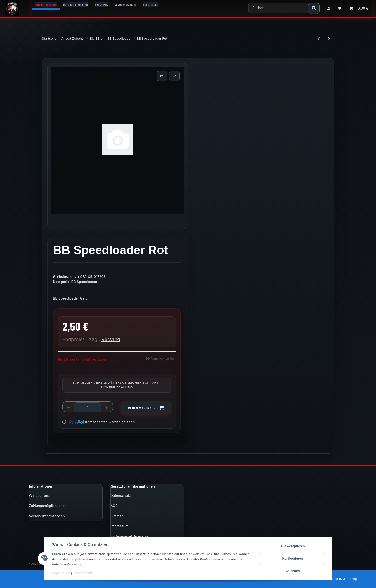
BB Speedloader (84, 282)
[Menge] (88, 407)
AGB (114, 506)
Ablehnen (292, 571)
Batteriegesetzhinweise (129, 536)
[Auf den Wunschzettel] (174, 76)
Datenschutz (121, 496)
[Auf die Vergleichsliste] (162, 76)
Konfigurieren (292, 559)
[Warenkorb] (359, 8)
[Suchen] (278, 8)
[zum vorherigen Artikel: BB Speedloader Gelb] (319, 39)
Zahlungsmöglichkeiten (48, 506)
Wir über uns (39, 496)
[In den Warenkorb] (46, 55)
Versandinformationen (47, 516)
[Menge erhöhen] (106, 408)
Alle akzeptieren (292, 546)
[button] (329, 8)
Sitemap (117, 516)
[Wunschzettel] (340, 8)
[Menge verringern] (69, 408)
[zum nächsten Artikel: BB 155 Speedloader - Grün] (329, 39)
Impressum (119, 526)
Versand (111, 339)
